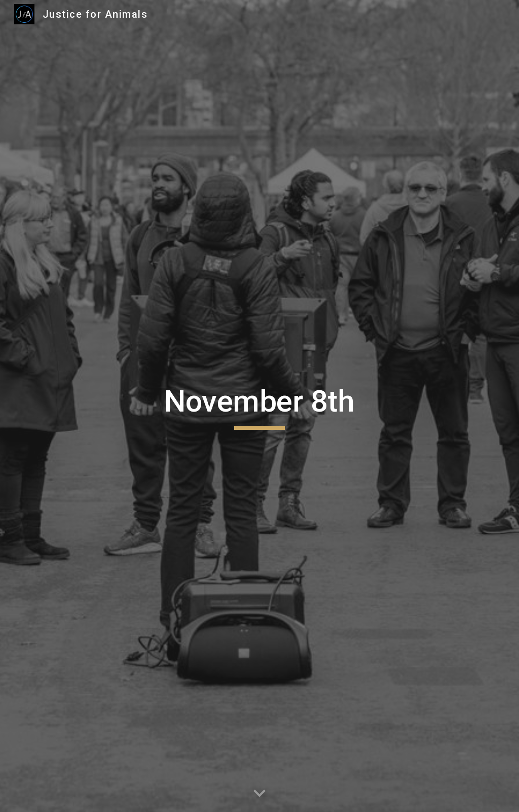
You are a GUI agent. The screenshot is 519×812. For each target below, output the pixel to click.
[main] (259, 406)
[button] (259, 794)
